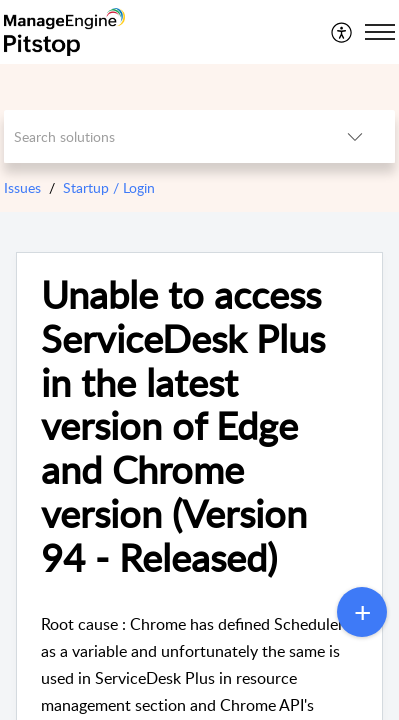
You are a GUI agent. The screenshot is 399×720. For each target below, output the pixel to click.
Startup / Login (109, 187)
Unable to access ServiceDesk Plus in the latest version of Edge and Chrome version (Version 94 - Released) (183, 426)
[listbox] (355, 136)
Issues (22, 187)
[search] (159, 136)
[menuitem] (342, 32)
